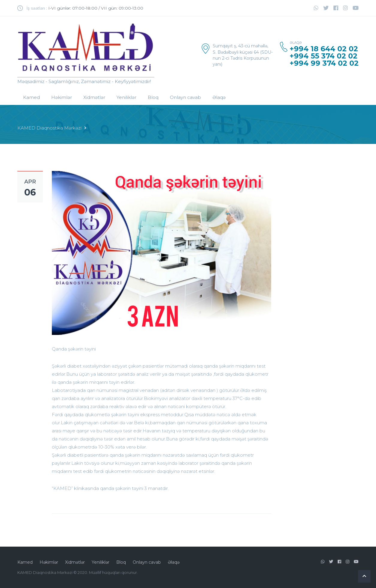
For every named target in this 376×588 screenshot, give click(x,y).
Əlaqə (219, 97)
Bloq (153, 97)
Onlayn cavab (185, 97)
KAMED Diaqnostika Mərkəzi (49, 128)
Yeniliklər (126, 97)
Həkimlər (62, 97)
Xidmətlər (94, 97)
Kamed (31, 97)
